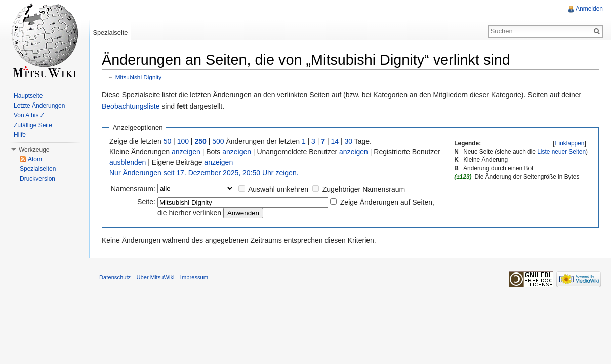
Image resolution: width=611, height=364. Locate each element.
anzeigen (186, 152)
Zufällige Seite (33, 125)
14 (335, 141)
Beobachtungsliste (131, 106)
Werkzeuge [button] (34, 150)
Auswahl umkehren (278, 189)
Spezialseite (110, 33)
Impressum (194, 277)
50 (168, 141)
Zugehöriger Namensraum (364, 189)
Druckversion (37, 179)
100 (183, 141)
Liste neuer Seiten (561, 152)
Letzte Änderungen (39, 106)
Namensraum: (133, 189)
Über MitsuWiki (155, 277)
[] (569, 143)
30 (349, 141)
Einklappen (570, 143)
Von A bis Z (29, 115)
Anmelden (589, 9)
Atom (35, 159)
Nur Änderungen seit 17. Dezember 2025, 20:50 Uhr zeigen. (204, 173)
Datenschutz (115, 277)
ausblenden (128, 162)
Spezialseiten (38, 169)
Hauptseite (28, 96)
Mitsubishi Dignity (138, 77)
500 (218, 141)
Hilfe (20, 135)
